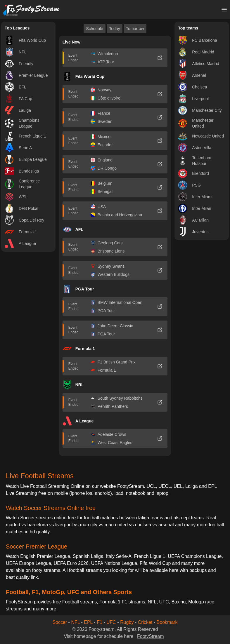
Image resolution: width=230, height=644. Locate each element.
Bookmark (167, 622)
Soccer (60, 622)
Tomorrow (135, 29)
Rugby (127, 622)
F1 (100, 622)
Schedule (94, 29)
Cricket (145, 622)
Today (114, 29)
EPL (88, 622)
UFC (111, 622)
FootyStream (151, 636)
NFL (75, 622)
